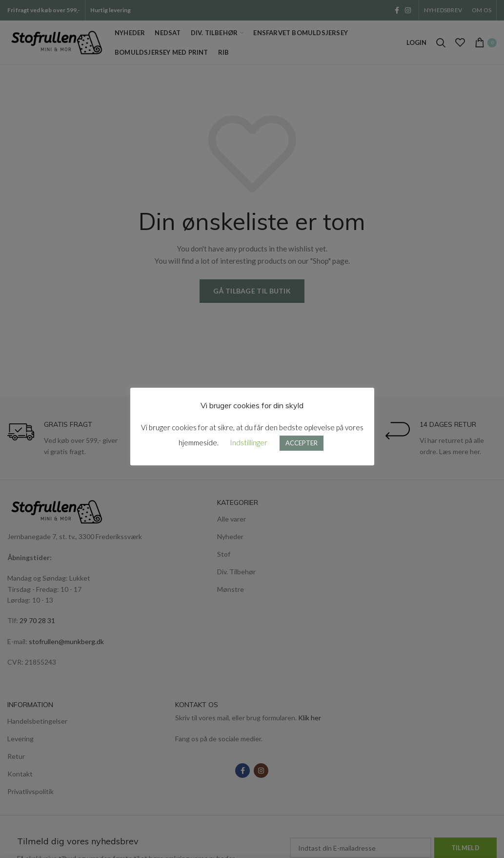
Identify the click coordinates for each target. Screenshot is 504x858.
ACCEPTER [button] (302, 443)
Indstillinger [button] (249, 442)
